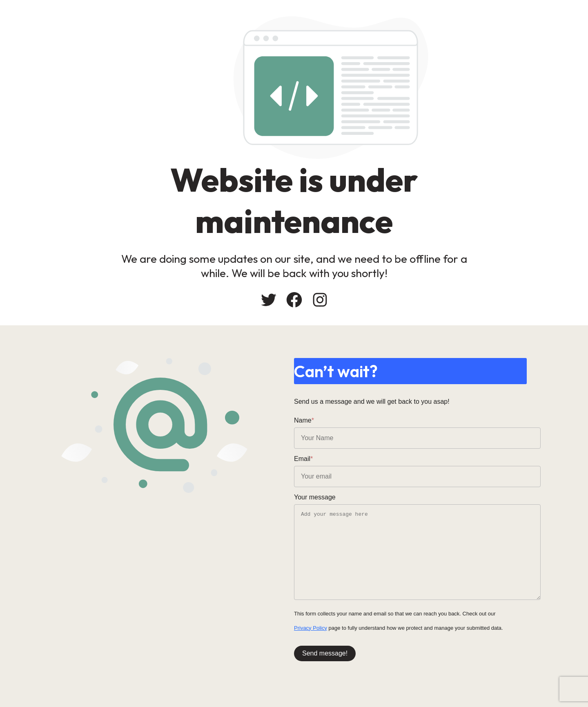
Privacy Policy (311, 628)
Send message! (325, 653)
